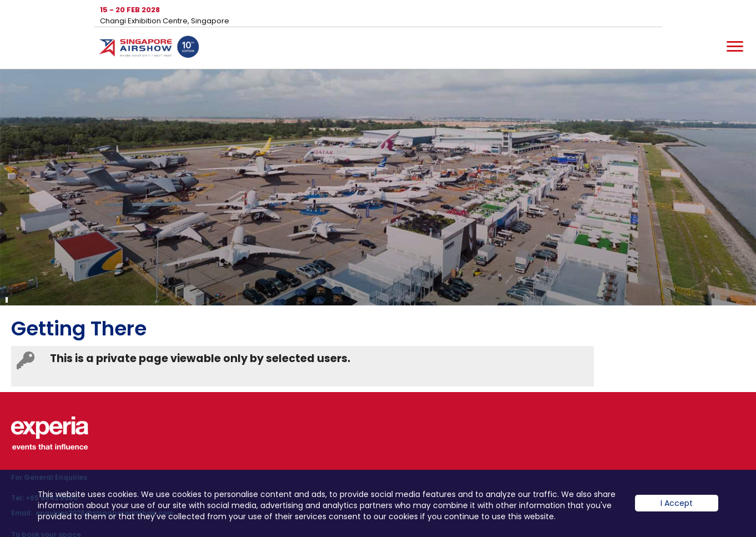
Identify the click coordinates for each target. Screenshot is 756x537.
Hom (149, 49)
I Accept (677, 503)
